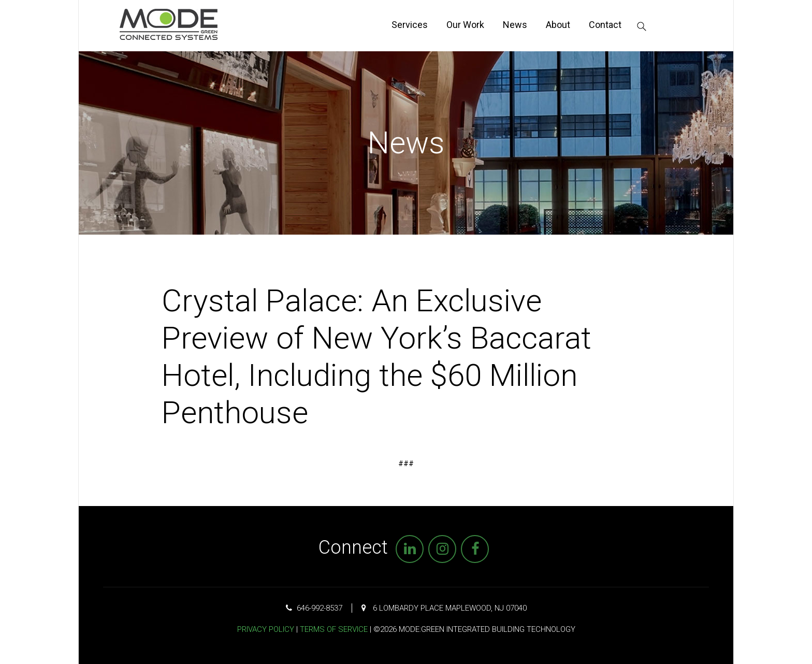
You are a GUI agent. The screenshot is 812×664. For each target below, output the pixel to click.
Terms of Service (334, 629)
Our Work (465, 25)
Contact (605, 25)
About (558, 25)
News (515, 25)
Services (410, 25)
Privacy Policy (266, 629)
